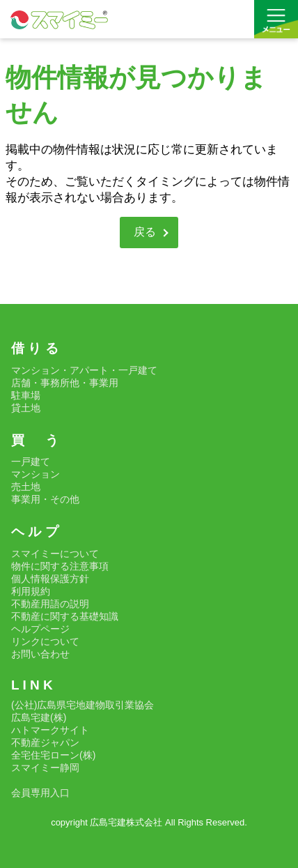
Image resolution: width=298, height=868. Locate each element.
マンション (36, 474)
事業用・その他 (45, 499)
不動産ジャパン (45, 743)
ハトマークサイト (50, 730)
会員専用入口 (40, 793)
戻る (145, 232)
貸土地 (26, 408)
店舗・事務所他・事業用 (65, 383)
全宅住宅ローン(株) (53, 755)
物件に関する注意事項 (60, 566)
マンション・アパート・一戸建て (84, 370)
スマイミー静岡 (45, 768)
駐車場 (26, 395)
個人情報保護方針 (50, 579)
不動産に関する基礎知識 (65, 616)
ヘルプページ (40, 629)
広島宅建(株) (39, 717)
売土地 (26, 487)
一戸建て (31, 462)
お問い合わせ (40, 654)
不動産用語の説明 (50, 604)
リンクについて (45, 641)
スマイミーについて (55, 554)
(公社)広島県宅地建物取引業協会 (83, 705)
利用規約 (31, 591)
